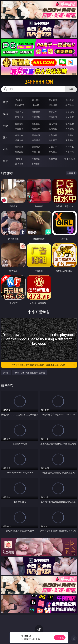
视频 (5, 114)
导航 (5, 161)
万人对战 (53, 100)
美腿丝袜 (19, 140)
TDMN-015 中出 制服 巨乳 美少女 (30, 373)
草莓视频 (53, 159)
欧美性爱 (70, 124)
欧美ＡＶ (53, 112)
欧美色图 (53, 135)
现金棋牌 (53, 105)
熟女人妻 (19, 117)
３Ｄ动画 (70, 112)
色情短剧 (36, 164)
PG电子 (19, 100)
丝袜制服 (36, 117)
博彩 (5, 102)
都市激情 (19, 147)
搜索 (71, 89)
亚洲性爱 (19, 124)
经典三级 (36, 129)
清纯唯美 (36, 140)
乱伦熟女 (53, 129)
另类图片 (70, 140)
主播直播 (53, 117)
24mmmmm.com (39, 82)
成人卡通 (53, 124)
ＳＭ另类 (70, 117)
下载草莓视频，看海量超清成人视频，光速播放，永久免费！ (43, 365)
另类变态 (70, 129)
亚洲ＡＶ (19, 112)
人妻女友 (53, 147)
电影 (5, 126)
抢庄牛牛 (70, 105)
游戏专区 (70, 100)
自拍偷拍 (36, 112)
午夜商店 (36, 159)
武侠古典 (70, 147)
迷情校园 (19, 152)
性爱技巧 (70, 152)
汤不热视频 (70, 159)
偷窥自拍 (19, 135)
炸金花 (36, 105)
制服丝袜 (19, 129)
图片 (5, 137)
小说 (5, 149)
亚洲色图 (36, 135)
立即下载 (60, 637)
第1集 (6, 373)
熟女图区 (53, 140)
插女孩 (19, 159)
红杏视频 (19, 164)
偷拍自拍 (36, 124)
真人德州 (36, 100)
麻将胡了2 (19, 105)
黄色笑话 (53, 152)
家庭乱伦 (36, 147)
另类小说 (36, 152)
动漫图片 (70, 135)
